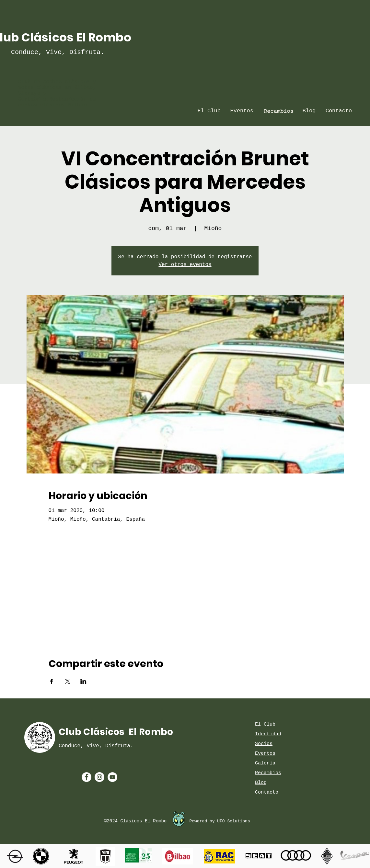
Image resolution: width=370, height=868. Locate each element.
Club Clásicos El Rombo (116, 732)
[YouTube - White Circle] (112, 777)
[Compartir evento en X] (68, 681)
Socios (264, 744)
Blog (261, 783)
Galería (265, 763)
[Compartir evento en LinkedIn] (83, 681)
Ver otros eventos (185, 265)
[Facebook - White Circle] (87, 777)
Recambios (268, 773)
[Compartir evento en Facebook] (52, 681)
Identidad (268, 734)
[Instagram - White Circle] (99, 777)
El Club (265, 724)
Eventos (265, 754)
